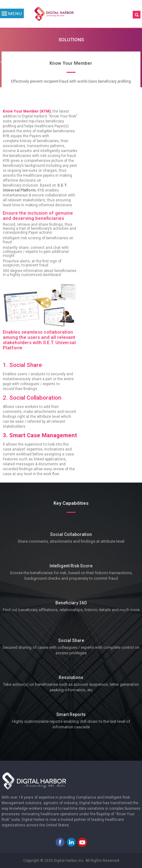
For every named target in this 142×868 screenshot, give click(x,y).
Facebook (60, 842)
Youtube (82, 842)
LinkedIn (71, 842)
